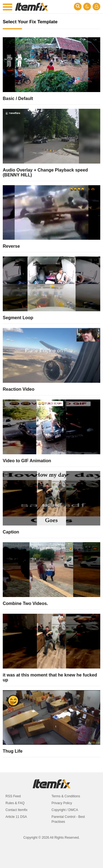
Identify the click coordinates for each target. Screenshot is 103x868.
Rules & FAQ (15, 803)
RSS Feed (13, 796)
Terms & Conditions (66, 796)
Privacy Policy (62, 803)
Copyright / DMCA (65, 810)
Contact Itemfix (16, 810)
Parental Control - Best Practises (68, 819)
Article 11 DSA (16, 817)
